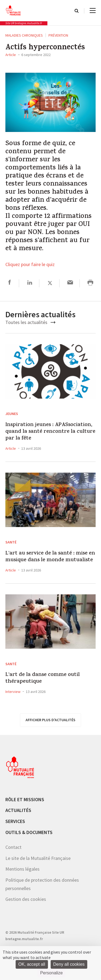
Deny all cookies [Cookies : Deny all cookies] (69, 964)
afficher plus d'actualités (50, 720)
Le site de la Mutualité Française (38, 858)
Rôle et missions (25, 799)
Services (15, 821)
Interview (13, 692)
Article (11, 55)
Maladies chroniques (24, 35)
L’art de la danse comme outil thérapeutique (43, 678)
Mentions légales (22, 869)
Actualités (18, 810)
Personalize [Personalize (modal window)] (51, 973)
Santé (11, 542)
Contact (13, 847)
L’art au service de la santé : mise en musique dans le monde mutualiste (50, 557)
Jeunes (12, 414)
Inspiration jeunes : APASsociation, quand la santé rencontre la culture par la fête (50, 432)
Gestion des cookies (26, 899)
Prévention (58, 35)
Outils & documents (29, 832)
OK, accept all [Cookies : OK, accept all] (32, 964)
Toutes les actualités (30, 322)
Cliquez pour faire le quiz (30, 265)
